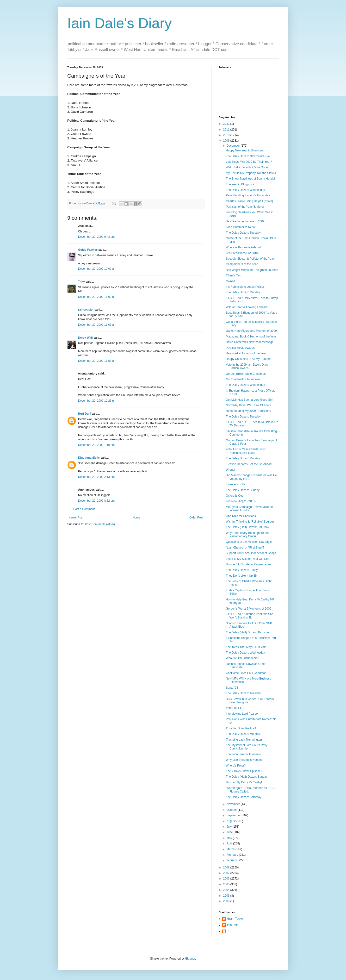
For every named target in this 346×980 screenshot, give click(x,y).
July (230, 827)
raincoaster (86, 310)
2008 (227, 868)
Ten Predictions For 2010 (242, 253)
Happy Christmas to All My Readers (249, 359)
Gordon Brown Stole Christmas (246, 374)
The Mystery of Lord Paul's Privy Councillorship (247, 747)
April (230, 843)
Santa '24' (232, 688)
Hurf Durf (84, 414)
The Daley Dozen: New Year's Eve (248, 156)
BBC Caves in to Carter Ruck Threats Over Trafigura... (250, 701)
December (234, 146)
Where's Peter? (236, 766)
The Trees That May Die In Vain (246, 647)
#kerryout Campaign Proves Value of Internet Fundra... (249, 509)
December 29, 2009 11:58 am (97, 361)
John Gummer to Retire (241, 227)
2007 (227, 873)
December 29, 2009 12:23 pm (97, 401)
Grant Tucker (235, 919)
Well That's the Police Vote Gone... (248, 167)
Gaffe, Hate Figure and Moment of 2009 (251, 331)
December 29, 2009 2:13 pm (96, 477)
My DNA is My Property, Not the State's (251, 173)
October (232, 810)
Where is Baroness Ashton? (244, 247)
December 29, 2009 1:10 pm (96, 445)
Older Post (196, 518)
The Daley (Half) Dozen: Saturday (247, 527)
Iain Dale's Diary (120, 23)
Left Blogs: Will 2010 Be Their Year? (249, 162)
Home (136, 518)
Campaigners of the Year (242, 264)
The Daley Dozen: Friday (242, 570)
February (233, 855)
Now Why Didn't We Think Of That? (248, 405)
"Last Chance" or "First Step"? (245, 548)
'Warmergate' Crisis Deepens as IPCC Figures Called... (250, 790)
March (231, 849)
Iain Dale (233, 925)
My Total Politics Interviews (243, 379)
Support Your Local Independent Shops (251, 553)
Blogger (190, 959)
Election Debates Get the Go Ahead (249, 464)
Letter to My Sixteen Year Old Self (247, 559)
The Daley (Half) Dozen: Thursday (248, 632)
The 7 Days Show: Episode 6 (244, 771)
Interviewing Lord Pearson (243, 714)
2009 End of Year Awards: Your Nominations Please (246, 451)
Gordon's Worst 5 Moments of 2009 (249, 609)
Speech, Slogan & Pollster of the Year (250, 259)
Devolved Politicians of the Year (246, 353)
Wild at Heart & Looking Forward (247, 307)
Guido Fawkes (88, 250)
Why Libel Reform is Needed (244, 760)
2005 (227, 884)
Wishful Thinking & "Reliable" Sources (250, 522)
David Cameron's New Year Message (250, 342)
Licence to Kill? (236, 484)
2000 (227, 901)
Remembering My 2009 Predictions (248, 411)
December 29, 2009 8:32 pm (96, 501)
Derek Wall (85, 338)
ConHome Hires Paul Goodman (246, 673)
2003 (227, 896)
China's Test (234, 275)
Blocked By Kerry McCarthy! (244, 782)
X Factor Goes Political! (241, 728)
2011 (227, 130)
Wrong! (230, 470)
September (234, 815)
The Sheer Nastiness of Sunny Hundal (250, 179)
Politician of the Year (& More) (245, 207)
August (232, 821)
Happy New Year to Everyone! (245, 150)
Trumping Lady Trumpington (244, 740)
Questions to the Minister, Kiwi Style (249, 542)
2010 (227, 135)
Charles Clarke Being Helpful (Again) (249, 201)
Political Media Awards (240, 348)
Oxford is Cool (235, 496)
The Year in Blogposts (240, 184)
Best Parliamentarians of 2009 (245, 221)
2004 (227, 890)
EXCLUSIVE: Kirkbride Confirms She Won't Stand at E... (250, 616)
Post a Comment (84, 509)
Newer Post (76, 518)
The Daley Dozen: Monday (243, 292)
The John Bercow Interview (243, 754)
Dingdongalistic (89, 458)
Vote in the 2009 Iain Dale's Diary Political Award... (247, 366)
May (230, 838)
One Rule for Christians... (242, 516)
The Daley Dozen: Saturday (244, 797)
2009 (227, 141)
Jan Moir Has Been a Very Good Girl (249, 400)
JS (229, 931)
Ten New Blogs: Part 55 (241, 501)
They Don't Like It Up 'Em (242, 576)
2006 (227, 879)
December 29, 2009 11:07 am (97, 325)
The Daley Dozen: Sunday (243, 490)
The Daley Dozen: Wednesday (245, 190)
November (234, 804)
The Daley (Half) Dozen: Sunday (247, 777)
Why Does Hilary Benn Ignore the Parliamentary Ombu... (247, 535)
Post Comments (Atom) (100, 524)
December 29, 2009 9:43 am (96, 237)
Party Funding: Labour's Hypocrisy (248, 195)
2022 (227, 124)
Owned (230, 281)
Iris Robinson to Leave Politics (245, 287)
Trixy (81, 282)
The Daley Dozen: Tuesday (243, 233)
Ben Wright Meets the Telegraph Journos (252, 270)
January (232, 860)
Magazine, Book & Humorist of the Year (251, 337)
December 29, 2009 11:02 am (97, 297)
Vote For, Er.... (235, 708)
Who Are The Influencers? (243, 658)
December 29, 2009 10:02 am (97, 269)
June (230, 832)
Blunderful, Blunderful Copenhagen (248, 564)
